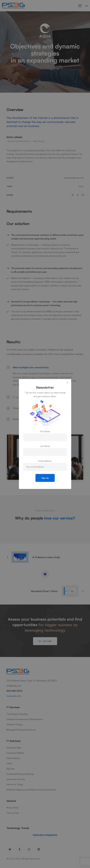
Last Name (45, 446)
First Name (45, 431)
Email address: (45, 461)
